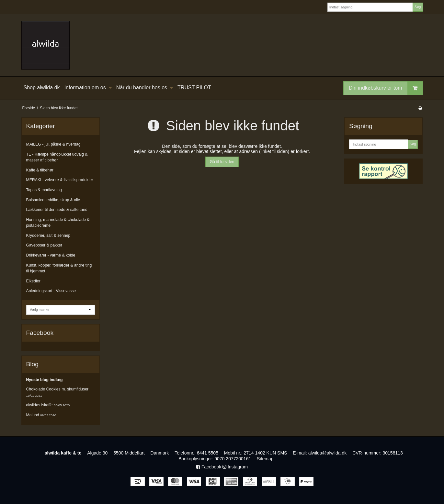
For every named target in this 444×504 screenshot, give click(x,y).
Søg (418, 7)
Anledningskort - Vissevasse (51, 291)
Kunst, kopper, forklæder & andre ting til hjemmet (59, 268)
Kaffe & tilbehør (40, 170)
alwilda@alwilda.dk (328, 453)
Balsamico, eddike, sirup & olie (53, 200)
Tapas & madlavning (44, 190)
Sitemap (265, 459)
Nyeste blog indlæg (45, 380)
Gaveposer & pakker (44, 245)
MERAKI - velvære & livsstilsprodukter (60, 180)
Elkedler (33, 281)
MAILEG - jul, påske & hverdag (53, 144)
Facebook (209, 467)
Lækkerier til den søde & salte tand (57, 210)
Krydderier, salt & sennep (48, 236)
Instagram (235, 467)
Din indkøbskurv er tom (386, 88)
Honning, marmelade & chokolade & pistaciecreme (58, 223)
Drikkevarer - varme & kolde (51, 255)
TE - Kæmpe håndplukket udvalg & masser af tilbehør (57, 157)
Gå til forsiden (222, 162)
